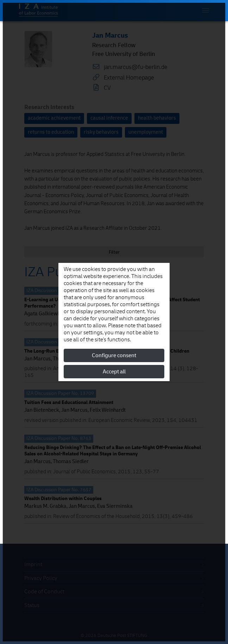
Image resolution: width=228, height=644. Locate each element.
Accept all (114, 372)
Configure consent (114, 355)
